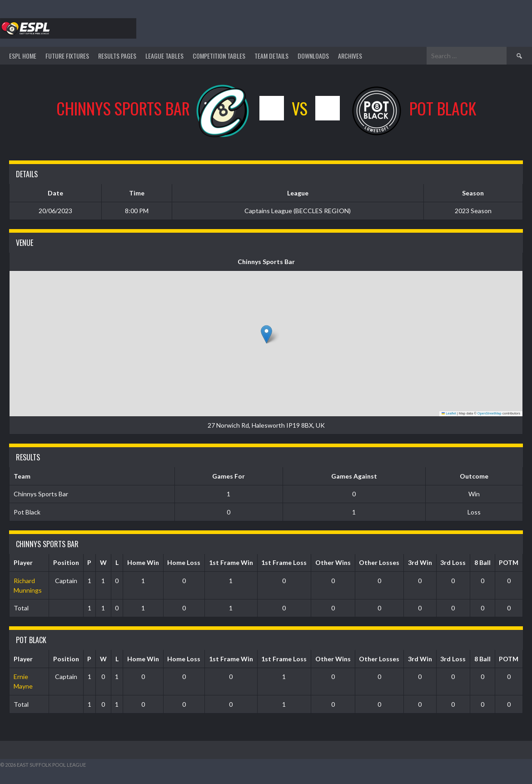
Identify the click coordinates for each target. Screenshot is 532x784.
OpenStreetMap (490, 413)
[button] (266, 334)
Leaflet (449, 413)
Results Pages (117, 56)
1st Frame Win (231, 562)
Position (66, 562)
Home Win (143, 562)
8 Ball (482, 562)
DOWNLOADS (313, 56)
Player (23, 562)
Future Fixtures (67, 56)
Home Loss (184, 562)
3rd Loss (453, 562)
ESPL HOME (23, 56)
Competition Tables (219, 56)
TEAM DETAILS (271, 56)
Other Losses (379, 562)
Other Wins (333, 562)
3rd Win (420, 562)
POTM (509, 562)
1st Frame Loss (284, 562)
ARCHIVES (350, 56)
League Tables (164, 56)
